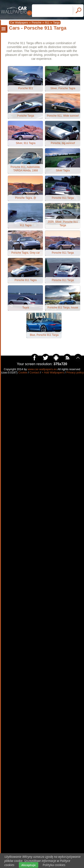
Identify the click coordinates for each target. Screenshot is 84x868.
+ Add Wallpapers (53, 372)
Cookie (23, 372)
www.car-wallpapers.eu (42, 369)
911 (47, 23)
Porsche (37, 23)
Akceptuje (29, 865)
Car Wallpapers (19, 23)
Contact (34, 372)
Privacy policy (75, 372)
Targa (56, 23)
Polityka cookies (54, 865)
